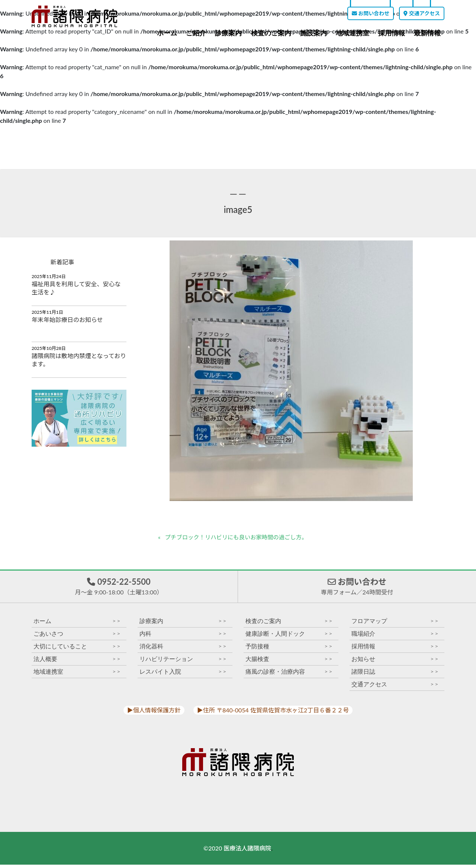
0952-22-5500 (119, 588)
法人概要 (77, 662)
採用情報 (392, 33)
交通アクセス (422, 13)
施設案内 (313, 33)
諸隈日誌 (395, 675)
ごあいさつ (77, 637)
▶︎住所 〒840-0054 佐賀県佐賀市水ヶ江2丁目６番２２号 (273, 713)
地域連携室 (353, 33)
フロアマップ (395, 624)
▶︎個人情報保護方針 (154, 713)
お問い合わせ (371, 13)
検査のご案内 (271, 33)
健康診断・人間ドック (289, 637)
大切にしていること (77, 650)
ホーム (167, 33)
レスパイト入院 (183, 675)
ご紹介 (196, 33)
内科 (183, 637)
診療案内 (228, 33)
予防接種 (289, 650)
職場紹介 (395, 637)
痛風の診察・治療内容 (289, 675)
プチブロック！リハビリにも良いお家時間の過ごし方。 (240, 537)
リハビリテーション (183, 662)
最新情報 (427, 33)
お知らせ (395, 662)
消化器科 (183, 650)
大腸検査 (289, 662)
